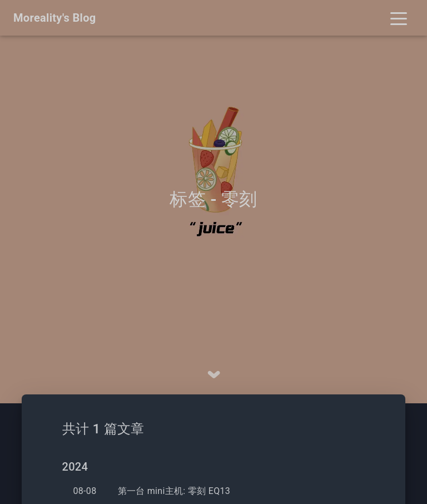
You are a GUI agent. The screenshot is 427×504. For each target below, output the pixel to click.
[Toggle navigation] (399, 18)
